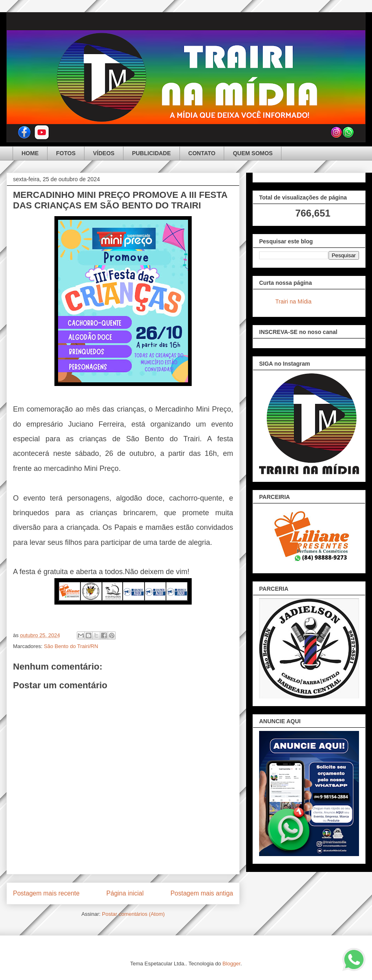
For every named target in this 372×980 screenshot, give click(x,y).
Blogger (231, 964)
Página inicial (125, 893)
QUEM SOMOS (253, 153)
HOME (30, 153)
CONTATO (202, 153)
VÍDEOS (104, 153)
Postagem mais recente (46, 893)
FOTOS (66, 153)
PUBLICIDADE (151, 153)
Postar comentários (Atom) (133, 914)
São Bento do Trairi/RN (71, 646)
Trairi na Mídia (293, 301)
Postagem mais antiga (202, 893)
